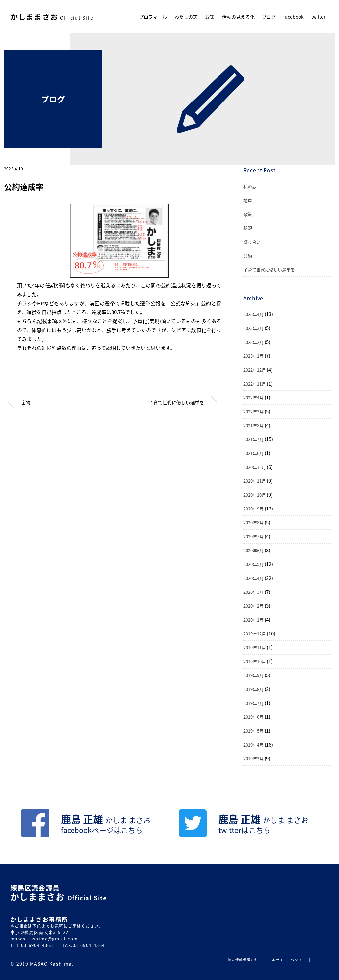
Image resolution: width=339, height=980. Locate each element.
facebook (293, 17)
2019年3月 (253, 759)
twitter (318, 17)
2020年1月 (253, 620)
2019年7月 (253, 703)
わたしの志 (186, 17)
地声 (248, 200)
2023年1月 (253, 356)
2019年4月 (253, 745)
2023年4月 (253, 314)
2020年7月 (253, 536)
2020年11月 (255, 481)
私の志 (250, 186)
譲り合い (252, 242)
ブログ (269, 17)
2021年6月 (253, 453)
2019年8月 (253, 689)
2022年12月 (255, 370)
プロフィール (153, 17)
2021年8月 (253, 425)
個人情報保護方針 (243, 960)
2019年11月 (255, 648)
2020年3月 (253, 592)
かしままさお (52, 16)
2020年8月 (253, 523)
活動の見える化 (238, 17)
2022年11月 (255, 384)
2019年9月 (253, 675)
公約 (248, 256)
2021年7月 (253, 439)
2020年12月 (255, 467)
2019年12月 (255, 634)
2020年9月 (253, 509)
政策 (210, 17)
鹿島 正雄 (106, 824)
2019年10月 (255, 661)
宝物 (26, 402)
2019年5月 (253, 731)
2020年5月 (253, 564)
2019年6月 (253, 717)
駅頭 (248, 228)
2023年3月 (253, 328)
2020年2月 (253, 606)
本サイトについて (287, 960)
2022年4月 (253, 398)
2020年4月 (253, 578)
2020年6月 (253, 550)
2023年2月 (253, 342)
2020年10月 (255, 495)
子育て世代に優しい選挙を (176, 402)
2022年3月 (253, 411)
